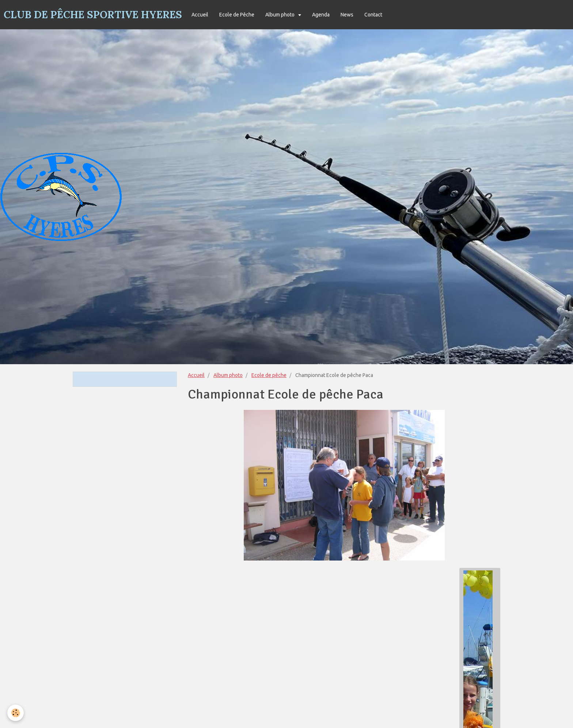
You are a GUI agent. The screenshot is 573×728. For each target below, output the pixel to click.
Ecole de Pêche (237, 15)
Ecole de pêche (269, 375)
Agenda (321, 15)
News (347, 15)
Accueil (200, 15)
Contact (373, 15)
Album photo (280, 15)
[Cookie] (16, 713)
